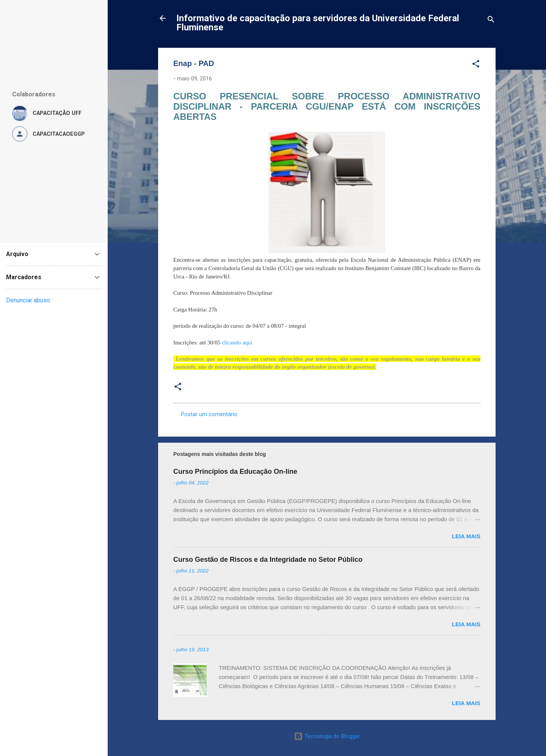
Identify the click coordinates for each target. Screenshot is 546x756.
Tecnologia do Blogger (327, 736)
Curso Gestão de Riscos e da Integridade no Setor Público (268, 560)
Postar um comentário (209, 414)
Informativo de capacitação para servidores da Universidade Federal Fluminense (318, 23)
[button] (476, 65)
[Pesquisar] (491, 21)
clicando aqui (237, 343)
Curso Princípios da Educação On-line (235, 472)
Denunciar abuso (28, 300)
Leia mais (466, 536)
